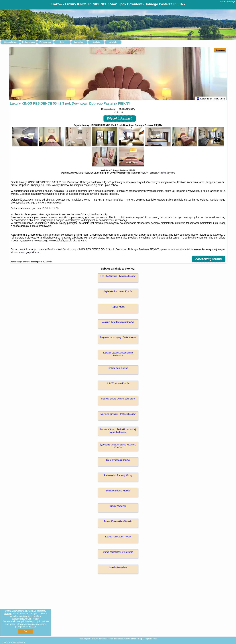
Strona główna (10, 42)
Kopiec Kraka (118, 308)
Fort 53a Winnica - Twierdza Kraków (118, 278)
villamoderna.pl (228, 2)
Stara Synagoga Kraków (118, 462)
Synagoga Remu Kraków (118, 492)
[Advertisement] (118, 610)
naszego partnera (29, 254)
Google (8, 614)
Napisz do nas (151, 639)
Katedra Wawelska (118, 569)
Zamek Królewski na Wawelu (118, 523)
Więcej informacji (120, 120)
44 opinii (162, 174)
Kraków (220, 50)
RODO (32, 627)
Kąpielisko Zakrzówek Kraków (118, 293)
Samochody (79, 42)
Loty (62, 42)
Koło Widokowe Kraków (118, 385)
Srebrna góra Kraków (118, 370)
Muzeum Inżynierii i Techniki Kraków (118, 416)
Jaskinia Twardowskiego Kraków (118, 324)
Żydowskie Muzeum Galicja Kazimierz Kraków (118, 448)
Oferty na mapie (28, 42)
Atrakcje (96, 42)
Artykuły (113, 42)
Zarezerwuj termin (209, 261)
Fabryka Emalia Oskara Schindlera (118, 400)
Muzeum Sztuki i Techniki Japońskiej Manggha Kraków (118, 432)
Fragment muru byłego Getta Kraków (118, 339)
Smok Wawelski (118, 508)
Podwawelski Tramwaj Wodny (118, 477)
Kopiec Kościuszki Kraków (118, 538)
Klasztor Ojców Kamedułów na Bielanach (118, 356)
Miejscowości (45, 42)
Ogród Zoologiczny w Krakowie (118, 554)
